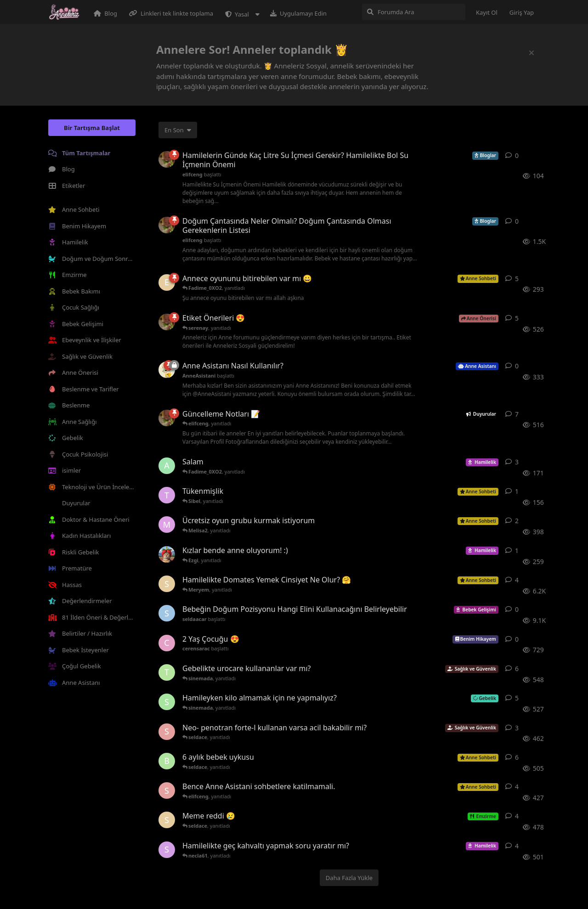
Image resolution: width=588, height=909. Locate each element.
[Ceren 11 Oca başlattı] (167, 554)
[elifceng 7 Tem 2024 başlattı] (167, 322)
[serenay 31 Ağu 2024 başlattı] (167, 584)
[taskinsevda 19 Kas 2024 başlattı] (167, 672)
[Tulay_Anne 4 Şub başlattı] (167, 495)
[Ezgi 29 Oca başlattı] (167, 282)
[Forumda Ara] (414, 12)
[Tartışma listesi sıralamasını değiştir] (178, 130)
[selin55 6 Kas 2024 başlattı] (167, 850)
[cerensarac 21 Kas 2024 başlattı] (167, 643)
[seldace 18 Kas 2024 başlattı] (167, 790)
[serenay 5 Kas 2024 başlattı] (167, 820)
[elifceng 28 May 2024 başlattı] (167, 418)
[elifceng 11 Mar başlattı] (167, 159)
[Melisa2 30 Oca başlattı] (167, 525)
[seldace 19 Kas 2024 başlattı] (167, 732)
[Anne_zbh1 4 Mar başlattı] (167, 466)
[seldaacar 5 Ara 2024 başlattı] (167, 613)
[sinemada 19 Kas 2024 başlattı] (167, 702)
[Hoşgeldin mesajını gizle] (531, 53)
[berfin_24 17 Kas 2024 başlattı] (167, 761)
